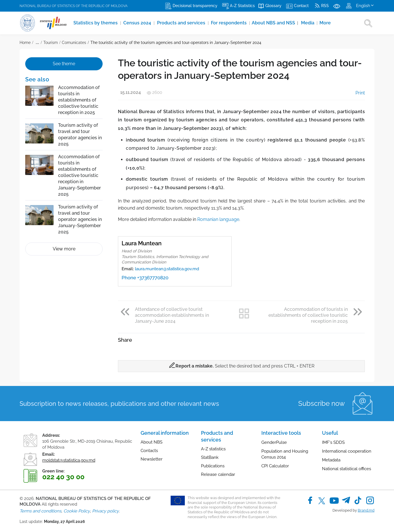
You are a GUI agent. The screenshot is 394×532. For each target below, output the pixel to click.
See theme (64, 64)
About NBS (152, 442)
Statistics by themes (96, 23)
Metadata (331, 460)
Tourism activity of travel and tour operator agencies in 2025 (80, 135)
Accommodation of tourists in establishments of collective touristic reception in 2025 (79, 100)
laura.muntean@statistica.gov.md (167, 269)
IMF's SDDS (333, 442)
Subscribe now (322, 403)
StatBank (210, 457)
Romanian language (218, 219)
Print (356, 93)
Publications (213, 466)
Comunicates (74, 43)
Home (25, 43)
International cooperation (347, 451)
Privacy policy (105, 511)
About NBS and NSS (276, 23)
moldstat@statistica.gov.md (69, 460)
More (327, 23)
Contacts (149, 451)
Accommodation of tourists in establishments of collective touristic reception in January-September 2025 (80, 175)
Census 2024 (138, 23)
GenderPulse (274, 442)
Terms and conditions (40, 511)
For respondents (230, 23)
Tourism (51, 43)
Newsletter (152, 459)
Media (310, 23)
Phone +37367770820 (145, 278)
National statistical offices (347, 469)
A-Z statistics (213, 449)
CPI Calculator (275, 466)
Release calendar (218, 474)
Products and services (182, 23)
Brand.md (366, 510)
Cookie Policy (77, 511)
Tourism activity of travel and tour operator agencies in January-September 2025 (80, 219)
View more (64, 249)
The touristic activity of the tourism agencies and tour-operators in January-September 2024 (176, 43)
